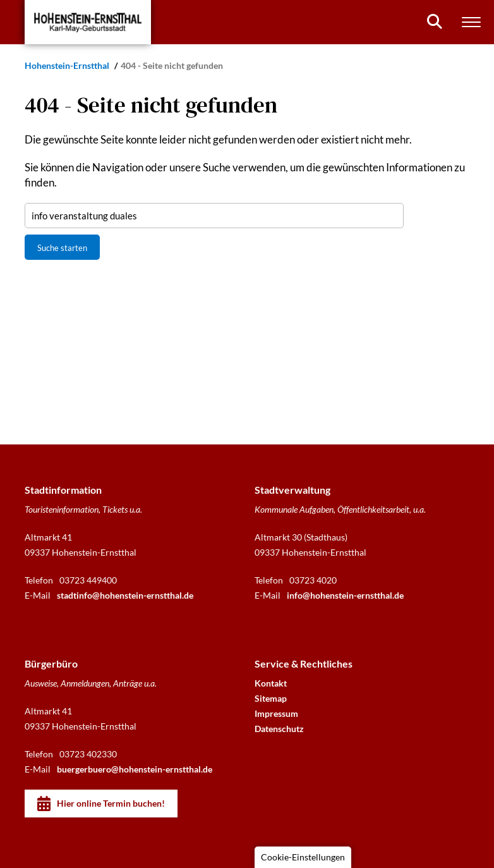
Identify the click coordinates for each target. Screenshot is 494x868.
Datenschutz (279, 729)
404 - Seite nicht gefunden (172, 65)
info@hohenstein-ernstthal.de (345, 595)
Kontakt (271, 683)
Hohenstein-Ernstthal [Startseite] (68, 65)
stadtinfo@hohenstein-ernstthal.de (125, 595)
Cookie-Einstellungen (303, 857)
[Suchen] (435, 21)
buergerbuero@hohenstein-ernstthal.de (135, 769)
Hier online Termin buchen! (111, 803)
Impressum (276, 713)
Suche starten (62, 248)
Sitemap (271, 698)
